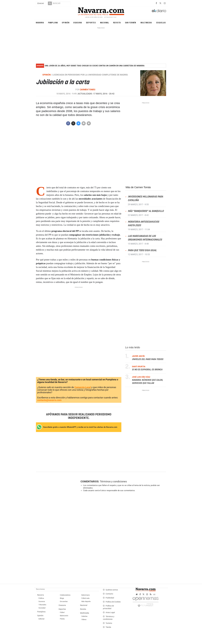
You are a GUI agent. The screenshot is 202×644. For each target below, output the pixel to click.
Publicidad (110, 598)
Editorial (41, 619)
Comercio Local (83, 387)
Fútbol (62, 612)
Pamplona (53, 22)
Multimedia (146, 22)
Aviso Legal (110, 613)
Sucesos (42, 601)
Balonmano (86, 595)
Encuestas (64, 601)
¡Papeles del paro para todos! (148, 359)
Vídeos (84, 619)
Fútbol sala (85, 598)
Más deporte (86, 601)
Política (41, 598)
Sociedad (42, 608)
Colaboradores (65, 595)
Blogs (62, 598)
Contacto (109, 594)
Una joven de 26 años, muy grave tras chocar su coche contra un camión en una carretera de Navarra (95, 66)
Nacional (105, 22)
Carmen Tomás (88, 90)
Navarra (40, 22)
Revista (117, 22)
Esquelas (161, 22)
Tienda (108, 627)
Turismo (109, 623)
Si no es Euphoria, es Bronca (147, 370)
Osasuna (78, 22)
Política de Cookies (113, 602)
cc (154, 594)
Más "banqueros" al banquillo (146, 211)
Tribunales (42, 605)
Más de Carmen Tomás (138, 187)
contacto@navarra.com (49, 400)
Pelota (62, 619)
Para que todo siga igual (142, 250)
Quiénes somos (112, 590)
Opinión (66, 22)
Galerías (84, 616)
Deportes (91, 22)
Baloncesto (64, 616)
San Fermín (131, 22)
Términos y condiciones (113, 481)
